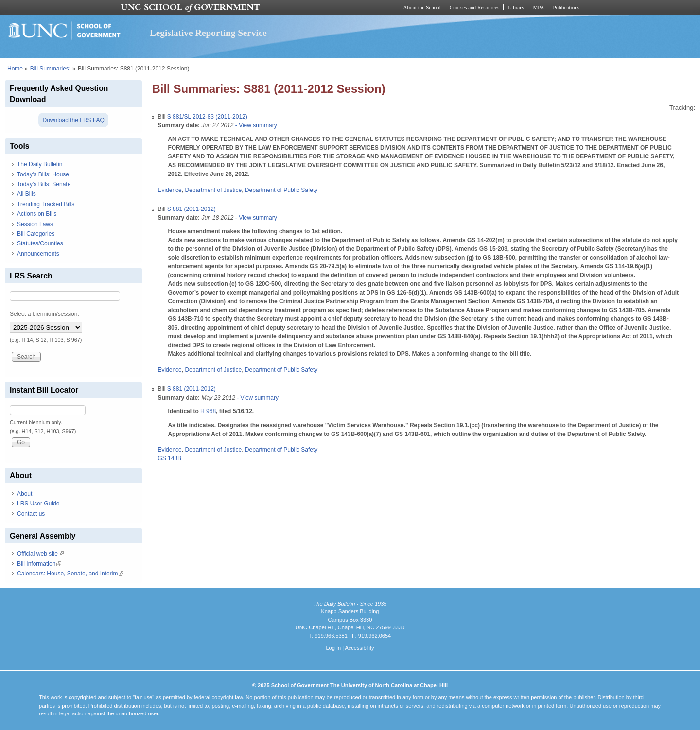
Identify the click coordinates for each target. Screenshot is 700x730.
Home (15, 69)
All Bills (26, 194)
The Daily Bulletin (40, 164)
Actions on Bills (37, 214)
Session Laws (35, 224)
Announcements (38, 254)
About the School (422, 7)
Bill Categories (36, 234)
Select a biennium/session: (44, 314)
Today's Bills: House (43, 174)
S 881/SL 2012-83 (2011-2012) (207, 117)
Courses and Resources (474, 7)
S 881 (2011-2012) (192, 209)
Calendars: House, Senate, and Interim (70, 574)
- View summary (255, 125)
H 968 (208, 411)
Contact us (31, 514)
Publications (566, 7)
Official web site (40, 554)
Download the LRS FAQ (73, 120)
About (25, 494)
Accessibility (359, 648)
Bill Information (39, 564)
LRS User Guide (38, 504)
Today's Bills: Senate (44, 184)
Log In (333, 648)
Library (516, 7)
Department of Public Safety (281, 190)
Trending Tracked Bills (46, 204)
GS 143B (169, 458)
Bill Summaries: (50, 69)
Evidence (169, 190)
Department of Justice (213, 190)
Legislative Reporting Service (208, 33)
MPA (538, 7)
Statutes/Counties (40, 243)
